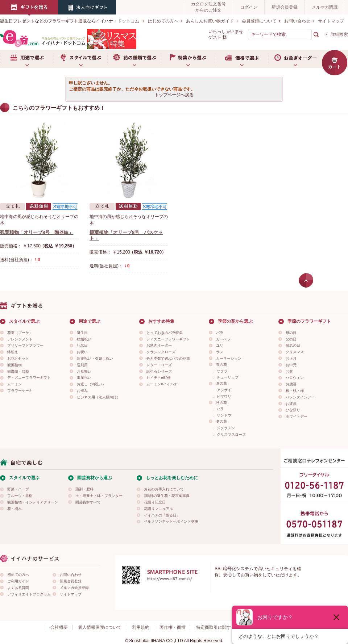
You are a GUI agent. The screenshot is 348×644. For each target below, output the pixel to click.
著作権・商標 (173, 627)
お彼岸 (291, 404)
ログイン (249, 7)
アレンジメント (20, 339)
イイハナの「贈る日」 (162, 515)
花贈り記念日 (155, 502)
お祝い (82, 352)
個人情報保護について (100, 627)
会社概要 (59, 627)
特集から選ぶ (188, 59)
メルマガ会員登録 (74, 588)
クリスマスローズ (231, 434)
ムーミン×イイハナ (162, 384)
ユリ (220, 345)
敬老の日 (293, 345)
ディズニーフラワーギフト (29, 378)
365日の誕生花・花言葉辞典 (167, 496)
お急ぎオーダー (295, 59)
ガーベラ (223, 339)
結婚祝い (84, 339)
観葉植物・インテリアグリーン (33, 502)
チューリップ (228, 377)
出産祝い (84, 378)
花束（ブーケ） (20, 333)
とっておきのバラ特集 (165, 333)
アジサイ (224, 390)
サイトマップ (331, 21)
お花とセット (18, 358)
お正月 (291, 358)
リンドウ (224, 415)
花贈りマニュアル (158, 509)
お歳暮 (291, 384)
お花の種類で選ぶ (134, 59)
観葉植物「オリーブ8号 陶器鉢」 (37, 232)
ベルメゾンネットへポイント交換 (171, 521)
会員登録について (259, 21)
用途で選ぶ (27, 59)
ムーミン (14, 384)
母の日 (291, 333)
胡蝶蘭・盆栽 (18, 371)
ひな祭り (293, 410)
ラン (220, 352)
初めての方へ (18, 575)
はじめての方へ (163, 21)
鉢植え (13, 352)
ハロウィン (295, 378)
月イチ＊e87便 (159, 378)
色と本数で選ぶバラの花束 (168, 358)
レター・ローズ (159, 365)
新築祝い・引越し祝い (95, 358)
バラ (220, 333)
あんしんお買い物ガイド (210, 21)
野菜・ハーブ (18, 489)
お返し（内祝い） (91, 384)
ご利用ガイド (18, 581)
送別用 (82, 365)
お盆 (289, 371)
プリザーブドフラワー (25, 345)
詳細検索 (339, 34)
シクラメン (226, 428)
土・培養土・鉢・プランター (99, 496)
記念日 (82, 345)
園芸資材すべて (88, 502)
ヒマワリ (224, 396)
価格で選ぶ (241, 59)
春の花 (221, 365)
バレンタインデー (300, 397)
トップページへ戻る (174, 95)
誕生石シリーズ (159, 371)
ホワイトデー (297, 416)
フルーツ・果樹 (20, 496)
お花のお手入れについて (164, 489)
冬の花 (221, 421)
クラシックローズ (161, 352)
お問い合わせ (297, 21)
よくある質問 (18, 588)
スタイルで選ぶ (80, 59)
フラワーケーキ (20, 391)
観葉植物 (14, 365)
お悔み (82, 391)
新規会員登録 (285, 7)
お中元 (291, 365)
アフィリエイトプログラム (29, 594)
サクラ (222, 371)
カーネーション (229, 358)
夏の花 (221, 383)
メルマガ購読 (325, 7)
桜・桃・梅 (295, 391)
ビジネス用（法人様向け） (99, 397)
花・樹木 (14, 509)
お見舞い (84, 371)
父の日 (291, 339)
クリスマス (295, 352)
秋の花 (221, 403)
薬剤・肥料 (84, 489)
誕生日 (82, 333)
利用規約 (141, 627)
